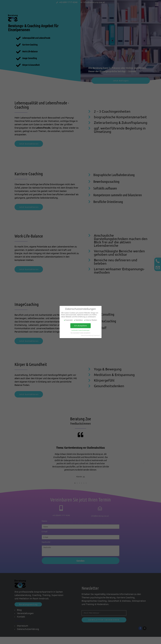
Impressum (97, 335)
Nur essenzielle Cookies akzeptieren (80, 333)
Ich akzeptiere (81, 326)
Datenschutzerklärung (87, 335)
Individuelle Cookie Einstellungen (80, 330)
